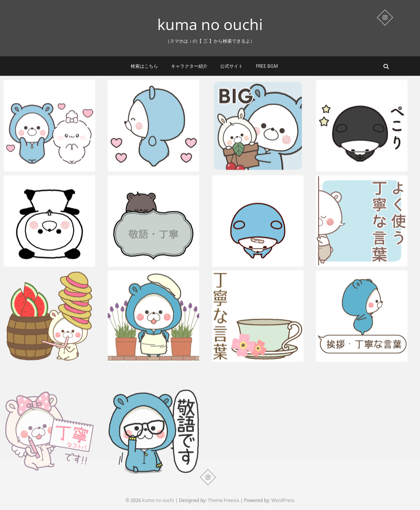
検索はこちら (144, 66)
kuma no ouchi (210, 24)
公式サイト (232, 66)
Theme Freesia (224, 500)
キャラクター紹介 (189, 66)
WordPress (283, 500)
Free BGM (267, 66)
